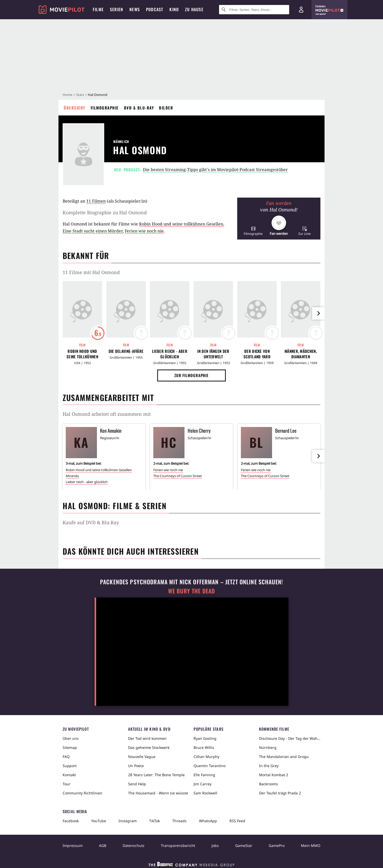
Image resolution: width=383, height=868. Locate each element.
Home (67, 95)
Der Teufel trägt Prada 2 (280, 793)
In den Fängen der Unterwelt (213, 354)
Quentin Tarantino (210, 766)
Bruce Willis (204, 747)
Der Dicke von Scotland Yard (257, 354)
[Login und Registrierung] (301, 10)
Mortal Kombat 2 (274, 775)
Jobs (215, 846)
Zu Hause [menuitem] (194, 9)
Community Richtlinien (82, 793)
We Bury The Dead (191, 591)
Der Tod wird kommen (147, 738)
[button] (253, 231)
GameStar (244, 846)
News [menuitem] (135, 9)
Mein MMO (311, 846)
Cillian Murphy (206, 757)
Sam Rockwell (205, 793)
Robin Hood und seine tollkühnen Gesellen (181, 224)
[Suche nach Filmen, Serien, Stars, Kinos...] (254, 10)
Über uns (71, 738)
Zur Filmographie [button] (191, 375)
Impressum (73, 846)
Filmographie (105, 108)
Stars (80, 95)
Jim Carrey (203, 784)
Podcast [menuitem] (155, 9)
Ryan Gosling (205, 738)
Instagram (128, 821)
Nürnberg (268, 747)
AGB (103, 846)
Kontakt (69, 775)
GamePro (277, 846)
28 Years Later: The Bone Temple (156, 775)
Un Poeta (136, 766)
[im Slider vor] (318, 313)
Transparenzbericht (178, 846)
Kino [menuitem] (174, 9)
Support (70, 766)
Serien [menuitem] (117, 9)
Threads (179, 821)
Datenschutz (134, 846)
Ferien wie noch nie (144, 231)
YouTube (99, 821)
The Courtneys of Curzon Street (178, 476)
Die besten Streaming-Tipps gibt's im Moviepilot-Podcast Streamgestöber (215, 170)
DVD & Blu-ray (139, 108)
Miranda (72, 476)
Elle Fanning (204, 775)
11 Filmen (96, 201)
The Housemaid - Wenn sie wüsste (158, 793)
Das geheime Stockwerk (149, 747)
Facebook (71, 821)
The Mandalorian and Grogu (284, 757)
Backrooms (269, 784)
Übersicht (75, 108)
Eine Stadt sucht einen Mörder (93, 231)
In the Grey (269, 766)
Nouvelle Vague (142, 757)
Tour (67, 784)
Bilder (166, 108)
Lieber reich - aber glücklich (170, 354)
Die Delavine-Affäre (126, 351)
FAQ (66, 757)
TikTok (154, 821)
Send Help (137, 784)
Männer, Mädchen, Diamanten (301, 354)
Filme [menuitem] (98, 9)
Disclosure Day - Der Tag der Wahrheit (290, 738)
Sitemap (70, 747)
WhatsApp (208, 821)
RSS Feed (237, 821)
